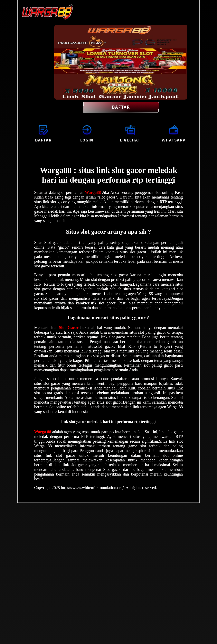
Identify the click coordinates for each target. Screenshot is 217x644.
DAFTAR (121, 107)
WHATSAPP (173, 140)
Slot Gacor (69, 328)
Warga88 (93, 192)
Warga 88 (43, 432)
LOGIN (87, 140)
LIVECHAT (130, 140)
